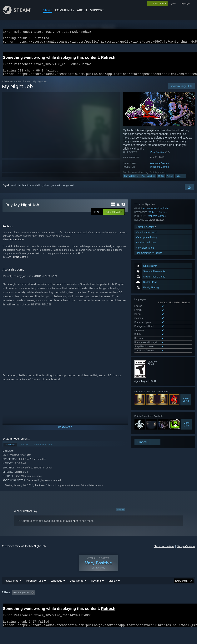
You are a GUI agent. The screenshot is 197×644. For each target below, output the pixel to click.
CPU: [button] (170, 603)
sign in (173, 3)
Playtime (96, 591)
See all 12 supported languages (151, 270)
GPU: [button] (182, 603)
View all (120, 514)
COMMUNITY (65, 10)
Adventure (157, 364)
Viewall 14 (186, 319)
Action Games (23, 86)
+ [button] (184, 181)
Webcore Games (159, 168)
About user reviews (164, 551)
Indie (178, 181)
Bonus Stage (17, 244)
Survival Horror (131, 181)
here (75, 525)
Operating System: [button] (150, 603)
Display (113, 591)
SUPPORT (97, 10)
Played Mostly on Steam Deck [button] (118, 603)
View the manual (147, 388)
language (185, 3)
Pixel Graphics (148, 181)
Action (170, 181)
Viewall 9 (187, 343)
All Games (7, 86)
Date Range (77, 591)
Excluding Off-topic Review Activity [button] (60, 603)
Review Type (11, 591)
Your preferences (186, 551)
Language (56, 591)
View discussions (145, 403)
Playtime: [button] (90, 603)
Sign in (7, 190)
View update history (147, 393)
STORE (48, 10)
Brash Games (20, 261)
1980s (161, 181)
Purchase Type (34, 591)
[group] (98, 605)
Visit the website (146, 382)
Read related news (146, 398)
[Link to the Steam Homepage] (20, 13)
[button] (114, 216)
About (82, 10)
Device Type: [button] (10, 608)
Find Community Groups (149, 408)
